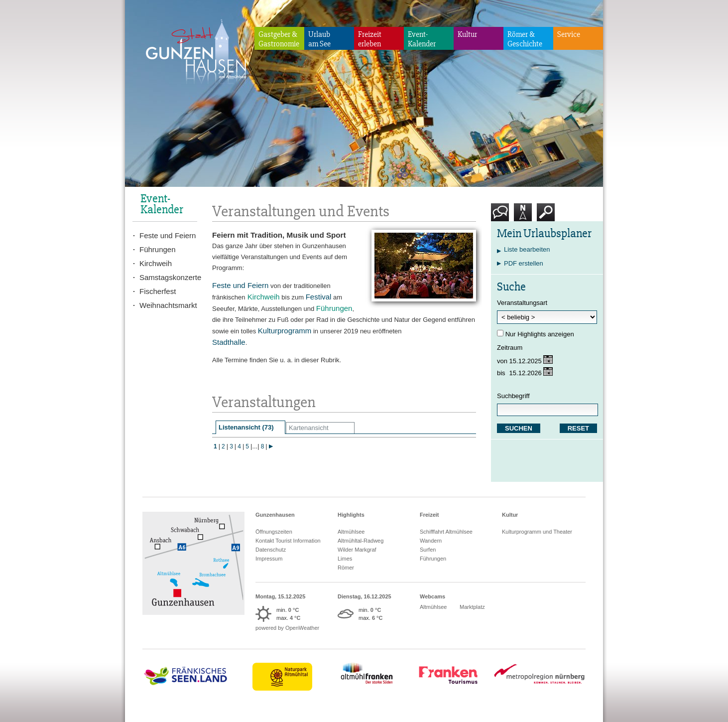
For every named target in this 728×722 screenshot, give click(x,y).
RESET (578, 428)
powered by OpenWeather (287, 628)
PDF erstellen (524, 263)
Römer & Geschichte (525, 39)
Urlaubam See (319, 39)
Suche (546, 216)
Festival (319, 297)
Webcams (432, 596)
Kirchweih (156, 263)
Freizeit (429, 515)
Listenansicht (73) (246, 427)
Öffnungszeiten (274, 532)
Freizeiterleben (370, 39)
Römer (346, 568)
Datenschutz (271, 550)
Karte (523, 216)
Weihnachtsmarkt (168, 305)
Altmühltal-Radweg (361, 541)
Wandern (431, 541)
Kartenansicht (309, 428)
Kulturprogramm (285, 331)
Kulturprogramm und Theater (537, 532)
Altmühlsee (351, 532)
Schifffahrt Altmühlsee (446, 532)
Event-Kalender (422, 39)
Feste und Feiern (240, 285)
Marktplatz (472, 607)
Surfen (428, 550)
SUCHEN (519, 428)
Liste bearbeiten (527, 249)
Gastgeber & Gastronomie (279, 39)
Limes (345, 559)
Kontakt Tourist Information (288, 541)
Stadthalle (229, 342)
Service (569, 34)
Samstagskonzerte (168, 277)
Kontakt (502, 216)
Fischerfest (158, 291)
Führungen (158, 249)
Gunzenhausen (275, 515)
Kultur (467, 34)
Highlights (351, 515)
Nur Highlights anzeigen (540, 334)
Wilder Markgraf (357, 550)
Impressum (269, 559)
